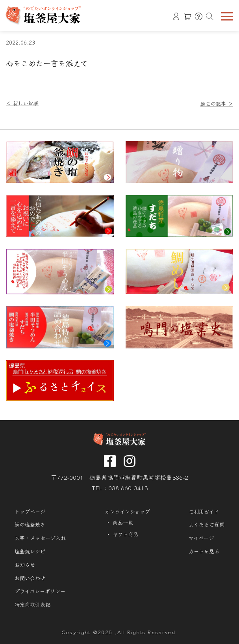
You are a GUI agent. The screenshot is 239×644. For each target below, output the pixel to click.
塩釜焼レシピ (30, 551)
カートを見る (204, 551)
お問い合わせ (30, 578)
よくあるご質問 (207, 525)
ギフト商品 (125, 534)
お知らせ (25, 565)
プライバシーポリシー (40, 591)
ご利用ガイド (204, 512)
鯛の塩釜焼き (30, 525)
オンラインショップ (127, 512)
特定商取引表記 (32, 605)
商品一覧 (123, 523)
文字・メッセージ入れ (40, 538)
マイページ (201, 538)
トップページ (30, 512)
